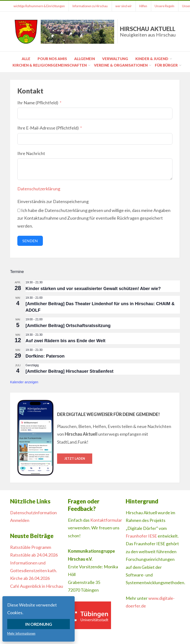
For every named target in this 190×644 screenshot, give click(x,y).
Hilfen (145, 6)
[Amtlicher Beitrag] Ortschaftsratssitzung (68, 326)
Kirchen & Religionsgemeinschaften (50, 65)
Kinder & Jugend (152, 59)
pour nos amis (52, 59)
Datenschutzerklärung (39, 189)
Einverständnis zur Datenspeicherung (53, 201)
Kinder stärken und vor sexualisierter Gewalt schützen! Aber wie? (93, 289)
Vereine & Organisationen (121, 65)
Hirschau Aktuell (148, 31)
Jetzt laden (75, 458)
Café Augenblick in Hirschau (37, 586)
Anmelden (20, 520)
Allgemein (85, 59)
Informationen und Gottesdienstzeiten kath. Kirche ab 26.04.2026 (34, 571)
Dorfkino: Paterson (45, 356)
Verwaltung (115, 59)
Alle (26, 59)
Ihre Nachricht (31, 153)
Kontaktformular (106, 520)
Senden (30, 241)
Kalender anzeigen (24, 382)
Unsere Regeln (166, 6)
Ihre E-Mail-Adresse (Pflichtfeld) (48, 128)
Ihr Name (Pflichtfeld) (38, 103)
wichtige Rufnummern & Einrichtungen (39, 6)
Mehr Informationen (21, 633)
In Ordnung (39, 624)
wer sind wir (124, 6)
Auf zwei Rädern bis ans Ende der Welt (66, 341)
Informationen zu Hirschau (91, 6)
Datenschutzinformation (33, 513)
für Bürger (166, 65)
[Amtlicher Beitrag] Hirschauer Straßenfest (69, 371)
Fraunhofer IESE (141, 536)
